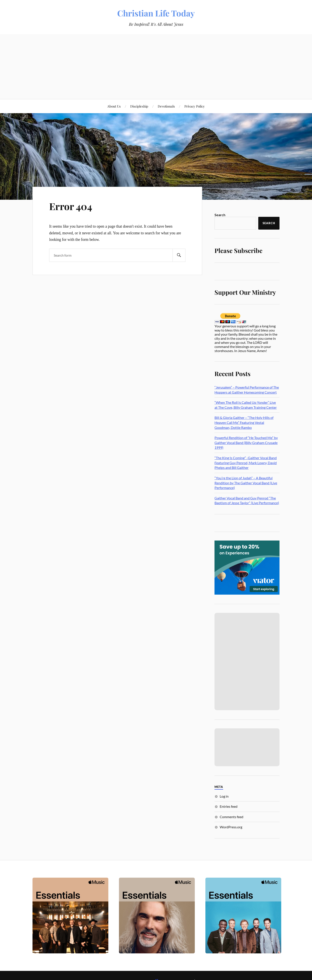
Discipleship (139, 106)
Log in (224, 796)
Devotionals (166, 106)
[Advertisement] (156, 67)
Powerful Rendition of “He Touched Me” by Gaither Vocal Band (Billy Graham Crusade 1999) (246, 443)
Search (220, 215)
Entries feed (229, 806)
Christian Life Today (156, 13)
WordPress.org (231, 827)
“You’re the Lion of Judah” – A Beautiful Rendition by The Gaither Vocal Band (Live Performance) (246, 483)
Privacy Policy (195, 106)
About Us (114, 106)
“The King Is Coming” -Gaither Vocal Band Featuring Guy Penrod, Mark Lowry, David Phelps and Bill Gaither (246, 463)
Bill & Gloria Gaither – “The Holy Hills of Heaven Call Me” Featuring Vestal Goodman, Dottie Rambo (244, 422)
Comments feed (232, 817)
